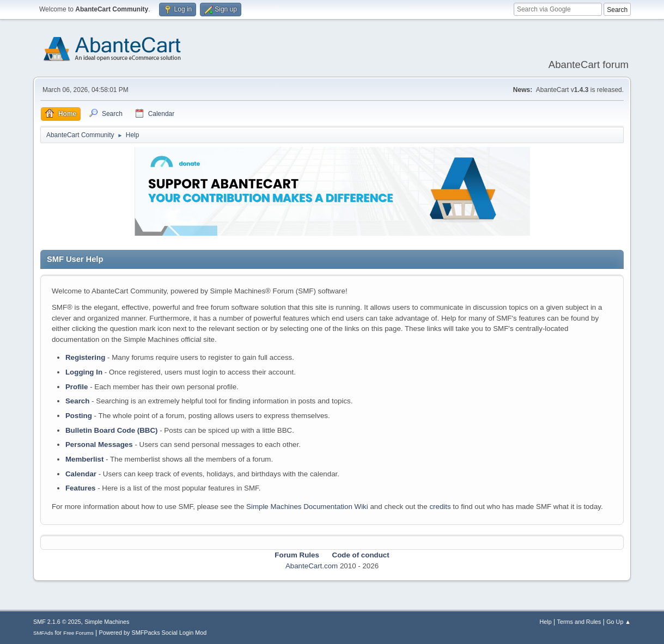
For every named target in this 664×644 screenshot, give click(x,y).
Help (546, 622)
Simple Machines (107, 622)
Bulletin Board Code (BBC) (112, 430)
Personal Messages (99, 444)
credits (440, 507)
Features (81, 488)
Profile (77, 387)
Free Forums (78, 633)
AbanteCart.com (312, 566)
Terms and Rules (579, 622)
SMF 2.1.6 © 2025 (57, 622)
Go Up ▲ (619, 622)
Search (77, 401)
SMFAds (43, 633)
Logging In (84, 372)
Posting (79, 416)
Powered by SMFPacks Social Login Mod (153, 633)
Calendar (81, 474)
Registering (85, 357)
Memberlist (84, 459)
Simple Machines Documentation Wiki (307, 507)
